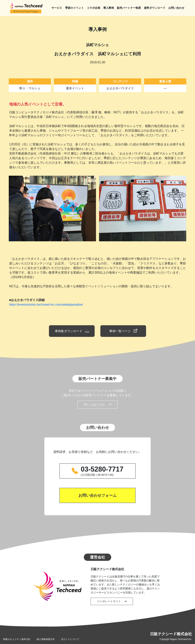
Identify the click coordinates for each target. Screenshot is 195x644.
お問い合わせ (176, 8)
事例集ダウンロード (72, 331)
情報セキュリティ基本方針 (17, 639)
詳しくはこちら (97, 405)
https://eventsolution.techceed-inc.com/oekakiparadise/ (46, 305)
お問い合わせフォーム (97, 495)
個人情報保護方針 (46, 639)
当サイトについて (70, 639)
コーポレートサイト (112, 601)
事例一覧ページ (123, 331)
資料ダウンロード (155, 8)
